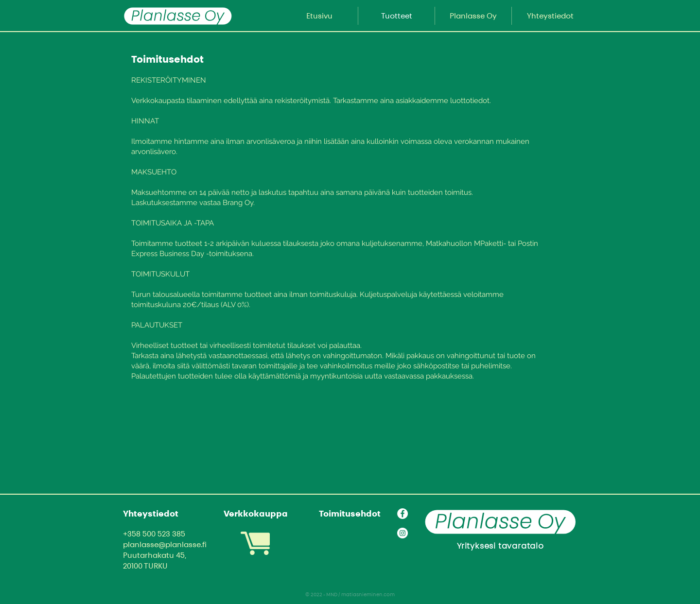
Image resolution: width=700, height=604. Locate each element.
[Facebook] (402, 514)
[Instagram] (402, 533)
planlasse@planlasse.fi (165, 544)
